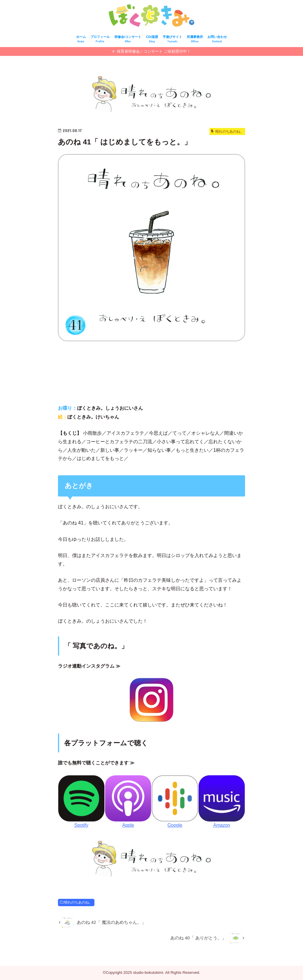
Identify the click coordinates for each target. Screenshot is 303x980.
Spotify (81, 826)
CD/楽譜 (152, 40)
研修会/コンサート (128, 40)
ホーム (81, 40)
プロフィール (100, 40)
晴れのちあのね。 (78, 903)
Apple (128, 826)
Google (175, 826)
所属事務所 (195, 40)
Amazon (222, 826)
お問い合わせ (217, 40)
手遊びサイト (172, 40)
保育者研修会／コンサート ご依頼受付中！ (153, 52)
